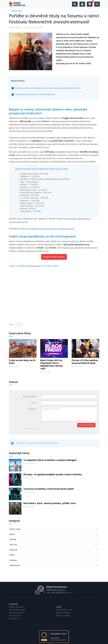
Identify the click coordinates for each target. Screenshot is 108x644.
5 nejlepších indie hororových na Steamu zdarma (51, 229)
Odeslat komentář (86, 425)
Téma (54, 555)
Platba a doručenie (16, 607)
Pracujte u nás (62, 616)
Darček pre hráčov (16, 613)
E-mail (34, 403)
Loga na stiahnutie (63, 613)
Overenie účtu (14, 616)
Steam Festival (71, 219)
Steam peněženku (70, 241)
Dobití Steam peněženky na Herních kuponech (35, 94)
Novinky (54, 545)
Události (54, 560)
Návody (54, 540)
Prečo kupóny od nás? (65, 610)
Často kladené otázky (17, 610)
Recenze (54, 550)
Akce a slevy (54, 529)
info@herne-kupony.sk (56, 590)
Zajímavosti (54, 565)
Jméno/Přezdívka (30, 397)
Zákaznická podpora (57, 587)
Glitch (54, 534)
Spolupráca (13, 619)
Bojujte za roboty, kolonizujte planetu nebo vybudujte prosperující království (48, 88)
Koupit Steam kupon (54, 257)
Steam (19, 325)
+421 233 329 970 (54, 593)
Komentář (32, 409)
